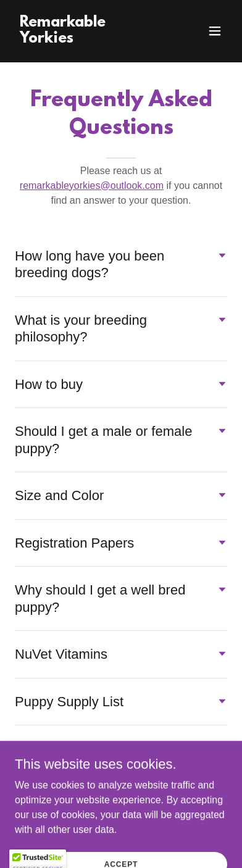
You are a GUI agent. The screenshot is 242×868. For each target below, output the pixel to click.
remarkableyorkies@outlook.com (92, 186)
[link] (89, 39)
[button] (215, 31)
